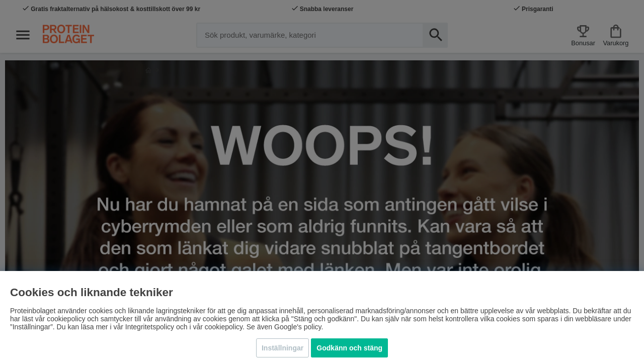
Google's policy (298, 327)
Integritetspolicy (150, 327)
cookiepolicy (224, 327)
